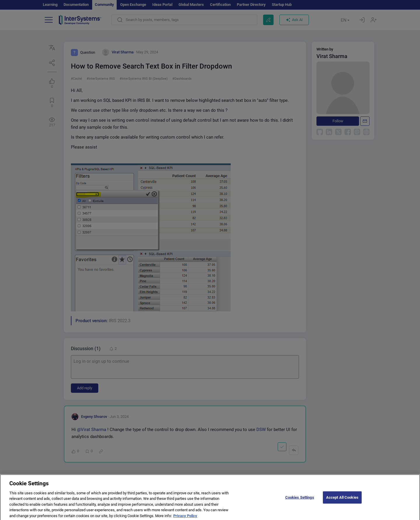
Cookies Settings (300, 503)
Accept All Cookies (342, 503)
